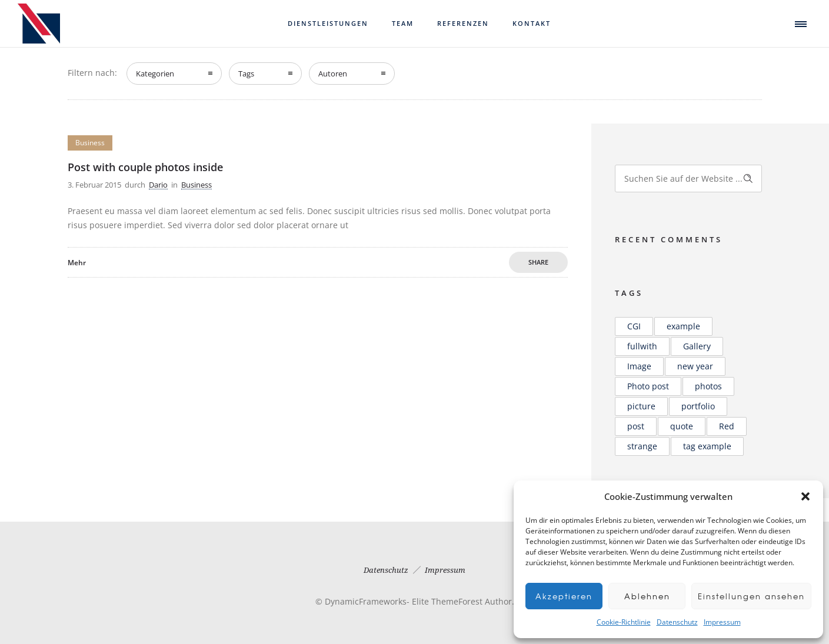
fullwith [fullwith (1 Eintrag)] (642, 346)
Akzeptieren (564, 596)
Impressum (722, 622)
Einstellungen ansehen (745, 596)
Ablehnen (641, 596)
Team (403, 23)
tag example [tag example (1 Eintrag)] (707, 446)
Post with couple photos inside (145, 167)
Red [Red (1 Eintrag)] (727, 426)
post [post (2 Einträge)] (636, 426)
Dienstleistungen (328, 23)
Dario (158, 185)
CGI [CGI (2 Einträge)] (634, 326)
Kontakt (532, 23)
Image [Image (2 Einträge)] (639, 366)
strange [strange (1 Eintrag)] (642, 446)
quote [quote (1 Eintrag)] (682, 426)
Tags (246, 74)
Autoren (333, 74)
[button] (805, 496)
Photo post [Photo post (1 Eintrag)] (648, 386)
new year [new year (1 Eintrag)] (695, 366)
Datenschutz (677, 622)
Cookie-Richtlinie (624, 622)
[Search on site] (688, 178)
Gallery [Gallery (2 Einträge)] (697, 346)
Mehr (77, 263)
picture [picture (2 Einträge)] (641, 406)
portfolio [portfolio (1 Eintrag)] (698, 406)
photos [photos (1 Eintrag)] (708, 386)
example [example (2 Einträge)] (683, 326)
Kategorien (155, 74)
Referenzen (463, 23)
